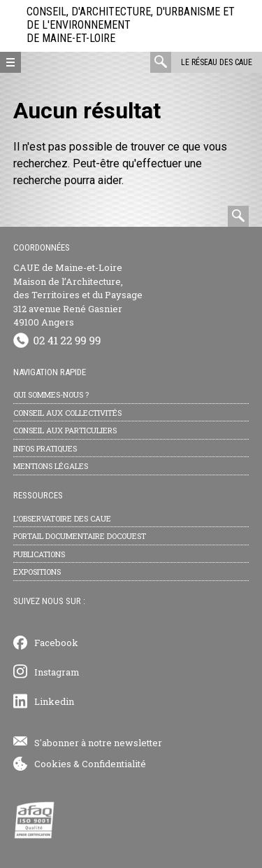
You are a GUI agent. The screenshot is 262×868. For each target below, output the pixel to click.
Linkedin (54, 701)
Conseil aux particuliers (65, 430)
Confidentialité (114, 764)
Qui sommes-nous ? (51, 394)
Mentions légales (51, 466)
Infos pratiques (45, 448)
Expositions (37, 572)
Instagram (57, 672)
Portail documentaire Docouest (80, 536)
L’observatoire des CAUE (62, 518)
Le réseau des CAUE (217, 62)
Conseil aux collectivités (67, 413)
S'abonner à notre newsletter (98, 743)
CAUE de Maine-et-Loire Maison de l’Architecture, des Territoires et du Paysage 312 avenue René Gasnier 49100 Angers (78, 295)
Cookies (53, 764)
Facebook (56, 643)
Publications (39, 554)
